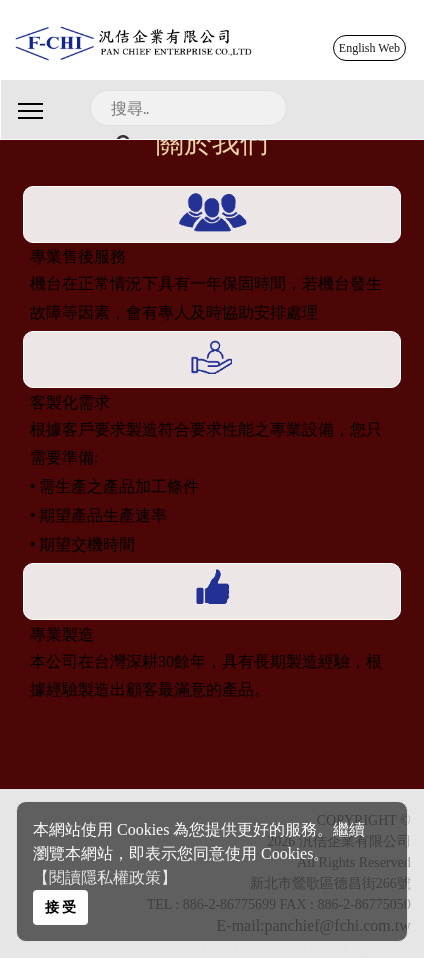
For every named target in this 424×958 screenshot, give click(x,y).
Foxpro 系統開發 (299, 950)
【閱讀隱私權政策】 (105, 877)
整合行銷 (371, 950)
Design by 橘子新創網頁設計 (137, 950)
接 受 (61, 907)
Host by (232, 950)
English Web (369, 48)
